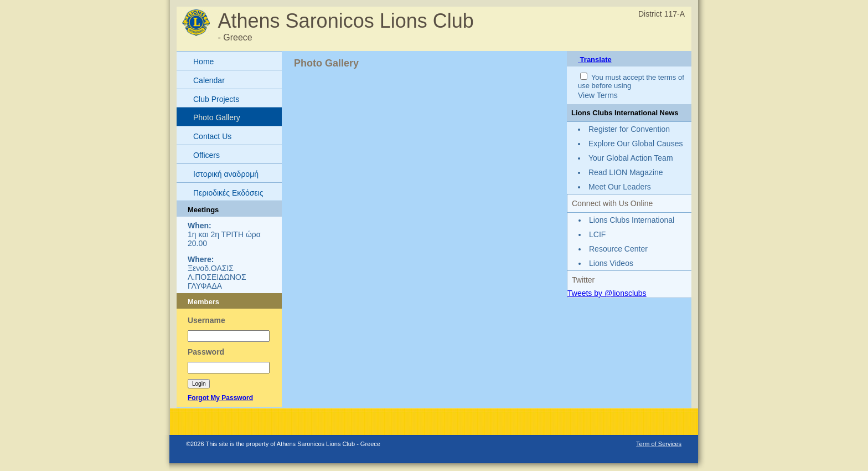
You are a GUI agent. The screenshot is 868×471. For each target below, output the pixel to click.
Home (203, 62)
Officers (206, 155)
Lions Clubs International (632, 220)
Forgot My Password (220, 398)
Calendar (209, 80)
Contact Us (212, 136)
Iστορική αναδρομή (226, 174)
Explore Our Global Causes (635, 144)
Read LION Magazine (626, 172)
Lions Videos (611, 263)
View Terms (598, 95)
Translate (595, 60)
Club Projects (216, 99)
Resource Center (618, 249)
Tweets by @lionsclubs (607, 293)
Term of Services (659, 444)
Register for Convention (629, 129)
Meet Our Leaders (620, 187)
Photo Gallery (217, 117)
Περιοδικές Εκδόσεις (228, 193)
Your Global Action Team (631, 158)
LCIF (597, 234)
